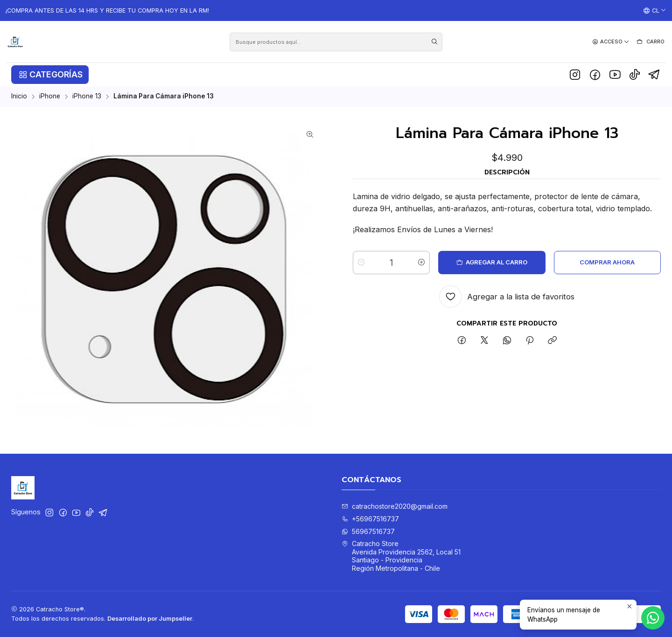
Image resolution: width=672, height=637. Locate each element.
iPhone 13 (87, 97)
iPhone (50, 97)
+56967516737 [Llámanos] (370, 519)
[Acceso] (611, 42)
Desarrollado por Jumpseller (150, 619)
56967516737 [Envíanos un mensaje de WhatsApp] (368, 531)
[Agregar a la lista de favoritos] (507, 297)
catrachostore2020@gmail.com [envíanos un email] (395, 506)
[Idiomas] (655, 11)
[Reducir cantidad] (361, 263)
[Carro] (650, 42)
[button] (50, 75)
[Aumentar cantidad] (421, 263)
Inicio (19, 97)
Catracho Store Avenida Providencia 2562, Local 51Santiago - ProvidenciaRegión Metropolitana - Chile (401, 556)
